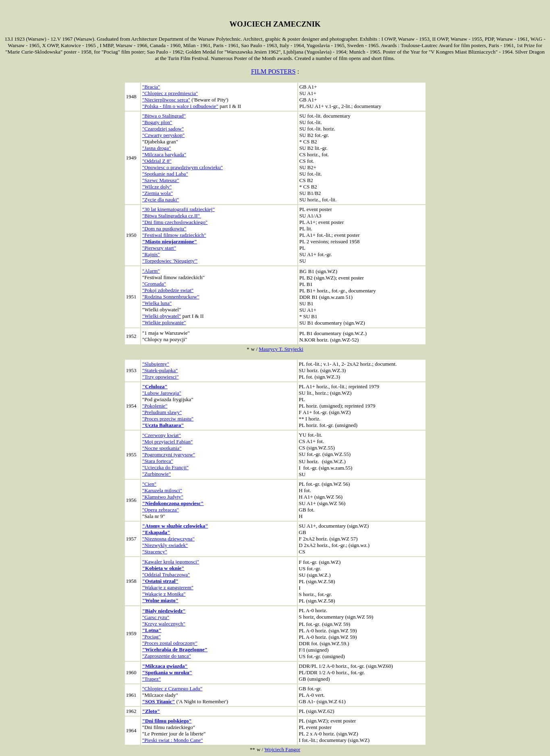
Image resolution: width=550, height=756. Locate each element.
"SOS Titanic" (159, 701)
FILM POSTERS (273, 71)
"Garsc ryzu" (156, 617)
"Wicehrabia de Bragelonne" (175, 649)
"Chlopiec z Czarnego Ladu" (172, 689)
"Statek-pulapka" (160, 370)
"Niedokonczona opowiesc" (173, 503)
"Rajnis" (151, 254)
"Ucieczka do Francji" (165, 467)
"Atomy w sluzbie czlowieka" (175, 526)
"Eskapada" (156, 532)
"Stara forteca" (158, 461)
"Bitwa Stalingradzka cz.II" (172, 216)
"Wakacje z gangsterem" (168, 587)
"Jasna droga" (157, 148)
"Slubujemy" (156, 364)
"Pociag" (152, 637)
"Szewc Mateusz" (161, 180)
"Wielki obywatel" (162, 316)
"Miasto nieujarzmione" (170, 241)
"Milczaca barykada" (164, 154)
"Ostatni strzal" (160, 581)
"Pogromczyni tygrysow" (169, 455)
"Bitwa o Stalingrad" (164, 116)
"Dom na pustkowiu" (164, 229)
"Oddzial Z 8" (157, 161)
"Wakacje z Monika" (164, 594)
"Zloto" (151, 711)
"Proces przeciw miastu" (168, 419)
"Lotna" (152, 630)
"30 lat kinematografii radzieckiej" (178, 209)
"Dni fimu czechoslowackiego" (175, 222)
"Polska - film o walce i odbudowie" (180, 106)
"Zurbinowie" (157, 474)
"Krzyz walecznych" (164, 624)
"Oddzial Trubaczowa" (166, 575)
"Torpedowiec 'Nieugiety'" (170, 261)
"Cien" (149, 484)
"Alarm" (151, 271)
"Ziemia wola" (158, 193)
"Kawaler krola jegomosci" (171, 562)
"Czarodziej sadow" (163, 129)
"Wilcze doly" (157, 187)
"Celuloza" (155, 386)
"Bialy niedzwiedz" (164, 611)
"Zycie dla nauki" (161, 200)
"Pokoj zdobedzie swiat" (168, 290)
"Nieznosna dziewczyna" (168, 539)
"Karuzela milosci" (162, 490)
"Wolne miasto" (160, 600)
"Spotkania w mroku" (167, 672)
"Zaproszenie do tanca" (167, 656)
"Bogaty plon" (157, 122)
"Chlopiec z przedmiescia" (170, 93)
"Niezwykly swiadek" (165, 545)
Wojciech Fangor (282, 749)
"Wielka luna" (157, 303)
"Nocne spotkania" (162, 448)
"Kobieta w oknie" (163, 568)
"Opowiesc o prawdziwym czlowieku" (183, 167)
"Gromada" (154, 284)
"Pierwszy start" (159, 248)
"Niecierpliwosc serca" (166, 100)
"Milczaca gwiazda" (165, 666)
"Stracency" (155, 552)
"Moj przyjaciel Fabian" (167, 442)
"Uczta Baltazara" (163, 425)
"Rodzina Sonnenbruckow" (171, 297)
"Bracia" (151, 87)
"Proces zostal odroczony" (170, 643)
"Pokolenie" (155, 406)
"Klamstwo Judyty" (163, 497)
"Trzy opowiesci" (161, 377)
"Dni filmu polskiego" (167, 721)
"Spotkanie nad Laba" (165, 174)
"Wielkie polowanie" (164, 322)
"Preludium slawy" (162, 412)
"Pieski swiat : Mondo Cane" (173, 740)
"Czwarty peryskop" (164, 135)
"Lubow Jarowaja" (162, 393)
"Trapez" (152, 679)
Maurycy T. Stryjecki (281, 349)
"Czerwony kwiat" (162, 435)
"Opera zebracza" (161, 510)
